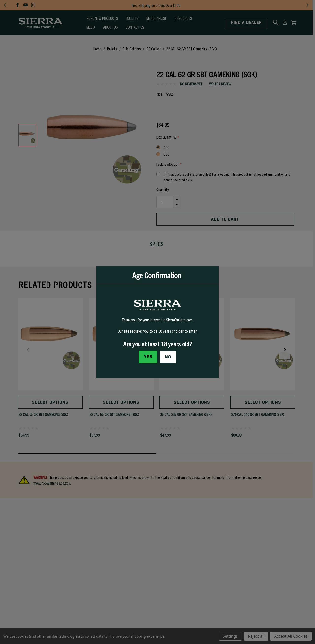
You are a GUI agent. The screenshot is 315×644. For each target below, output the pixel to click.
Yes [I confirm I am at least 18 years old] (148, 357)
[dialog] (157, 322)
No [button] (168, 357)
